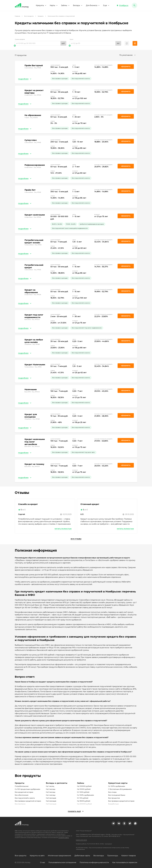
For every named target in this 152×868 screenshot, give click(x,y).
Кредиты (41, 5)
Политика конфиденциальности (94, 862)
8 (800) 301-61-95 (81, 840)
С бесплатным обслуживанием (120, 789)
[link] (113, 823)
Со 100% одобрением (85, 795)
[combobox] (128, 55)
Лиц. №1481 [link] (36, 344)
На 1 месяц (50, 786)
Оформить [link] (126, 66)
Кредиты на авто (37, 856)
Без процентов (114, 798)
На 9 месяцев (51, 804)
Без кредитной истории (24, 792)
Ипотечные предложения (59, 856)
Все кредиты (21, 856)
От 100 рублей (83, 798)
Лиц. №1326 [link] (37, 95)
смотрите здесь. (64, 837)
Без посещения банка (117, 795)
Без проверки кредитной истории (28, 801)
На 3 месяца (51, 792)
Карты (54, 5)
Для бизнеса (93, 5)
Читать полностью (63, 529)
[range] (41, 43)
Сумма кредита (20, 39)
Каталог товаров (129, 856)
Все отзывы (76, 539)
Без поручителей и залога (25, 798)
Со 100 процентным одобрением (27, 789)
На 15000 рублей (84, 801)
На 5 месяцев (51, 798)
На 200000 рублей (84, 804)
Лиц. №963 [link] (37, 68)
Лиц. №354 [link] (38, 245)
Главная (17, 16)
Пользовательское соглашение (62, 862)
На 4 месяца (51, 795)
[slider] (41, 46)
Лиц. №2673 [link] (34, 118)
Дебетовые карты (82, 856)
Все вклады (99, 856)
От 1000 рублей (83, 792)
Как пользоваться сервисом (125, 862)
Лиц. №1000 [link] (36, 319)
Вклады (78, 5)
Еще (106, 5)
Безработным (113, 804)
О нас (43, 862)
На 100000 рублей (84, 786)
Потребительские (22, 786)
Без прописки (20, 804)
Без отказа (112, 792)
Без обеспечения (22, 795)
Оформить (126, 241)
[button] (122, 5)
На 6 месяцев (51, 801)
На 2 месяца (51, 789)
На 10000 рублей (84, 789)
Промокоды (113, 856)
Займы (65, 5)
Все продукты (29, 16)
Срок (71, 39)
